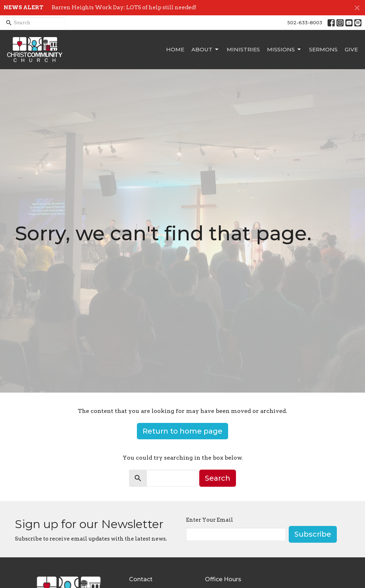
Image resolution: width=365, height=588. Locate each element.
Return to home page (182, 431)
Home (175, 49)
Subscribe (313, 534)
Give (351, 49)
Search (218, 478)
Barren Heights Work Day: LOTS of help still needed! (124, 7)
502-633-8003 (305, 22)
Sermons (323, 49)
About (205, 50)
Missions (284, 50)
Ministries (243, 49)
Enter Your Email (210, 520)
